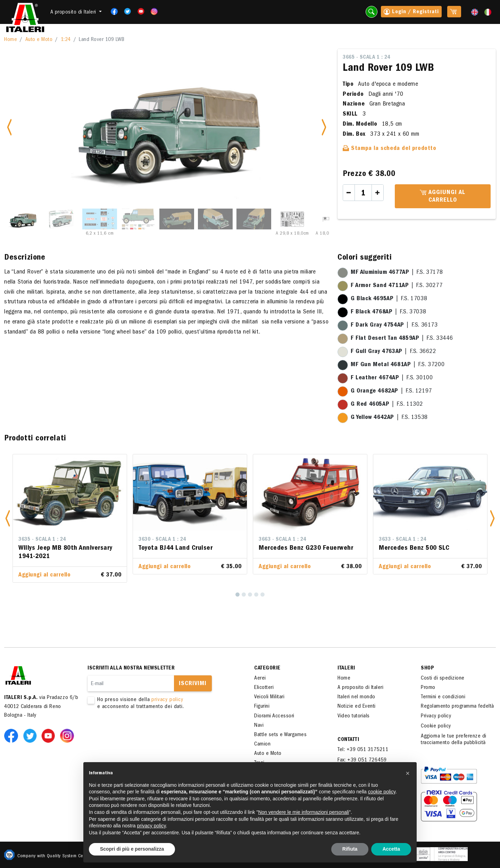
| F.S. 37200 (398, 365)
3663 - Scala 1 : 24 (282, 540)
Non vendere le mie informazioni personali (303, 812)
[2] (244, 595)
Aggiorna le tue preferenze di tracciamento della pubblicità (454, 740)
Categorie (267, 668)
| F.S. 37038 (388, 312)
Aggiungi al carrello (443, 197)
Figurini (262, 707)
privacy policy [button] (152, 826)
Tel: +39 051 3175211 (363, 750)
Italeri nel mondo (356, 697)
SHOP (427, 668)
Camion (262, 744)
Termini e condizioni (443, 697)
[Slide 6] (215, 219)
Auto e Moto (39, 40)
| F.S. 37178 (397, 273)
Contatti (348, 740)
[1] (237, 595)
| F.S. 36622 (393, 352)
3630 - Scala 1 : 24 (162, 540)
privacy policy (167, 700)
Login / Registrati (411, 12)
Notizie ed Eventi (357, 707)
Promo (428, 688)
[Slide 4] (138, 219)
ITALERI (346, 668)
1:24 (66, 40)
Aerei (260, 679)
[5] (262, 595)
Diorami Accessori (274, 716)
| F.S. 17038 (389, 299)
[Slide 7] (254, 219)
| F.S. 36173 (394, 326)
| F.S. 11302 (387, 405)
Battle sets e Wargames (280, 735)
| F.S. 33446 (402, 339)
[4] (256, 595)
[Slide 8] (292, 219)
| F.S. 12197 (391, 391)
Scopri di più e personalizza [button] (132, 849)
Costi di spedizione (443, 679)
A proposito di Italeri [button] (74, 12)
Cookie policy (436, 726)
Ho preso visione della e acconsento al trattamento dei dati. (160, 703)
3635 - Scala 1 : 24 (42, 540)
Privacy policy (436, 716)
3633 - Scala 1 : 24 (403, 540)
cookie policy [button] (382, 792)
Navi (259, 726)
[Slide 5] (177, 219)
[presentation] (140, 732)
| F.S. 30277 (397, 286)
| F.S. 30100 (392, 378)
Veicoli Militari (269, 697)
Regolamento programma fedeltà (457, 707)
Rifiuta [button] (350, 849)
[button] (8, 518)
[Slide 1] (23, 219)
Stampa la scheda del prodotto (390, 149)
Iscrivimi (193, 684)
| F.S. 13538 (389, 418)
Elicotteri (264, 688)
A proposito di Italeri (360, 688)
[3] (250, 595)
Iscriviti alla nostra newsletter (131, 668)
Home (11, 40)
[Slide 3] (100, 219)
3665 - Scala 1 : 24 (366, 58)
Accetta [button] (391, 849)
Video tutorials (354, 716)
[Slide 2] (61, 219)
